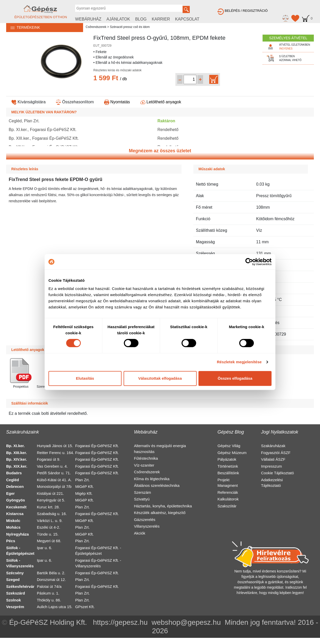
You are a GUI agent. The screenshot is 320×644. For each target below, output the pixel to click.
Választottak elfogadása (160, 378)
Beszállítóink (228, 473)
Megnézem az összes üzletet (160, 151)
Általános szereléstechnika (157, 485)
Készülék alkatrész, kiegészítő (160, 513)
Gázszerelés (144, 520)
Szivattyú (142, 499)
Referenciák (228, 492)
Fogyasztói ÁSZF (276, 453)
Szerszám (142, 492)
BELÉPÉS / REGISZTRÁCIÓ (243, 11)
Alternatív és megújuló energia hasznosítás (160, 449)
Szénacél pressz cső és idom (130, 27)
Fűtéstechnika (146, 458)
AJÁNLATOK (118, 19)
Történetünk (228, 466)
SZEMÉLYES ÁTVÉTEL (288, 38)
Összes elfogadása (235, 378)
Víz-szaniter (144, 465)
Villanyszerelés (147, 526)
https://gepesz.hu (120, 622)
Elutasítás (85, 378)
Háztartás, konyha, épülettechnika (163, 506)
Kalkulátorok (228, 499)
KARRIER (161, 19)
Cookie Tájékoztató (277, 473)
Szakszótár (227, 506)
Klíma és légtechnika (152, 479)
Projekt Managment (228, 483)
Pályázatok (227, 459)
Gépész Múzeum (232, 453)
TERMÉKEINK (23, 27)
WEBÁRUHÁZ (88, 19)
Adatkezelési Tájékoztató (272, 483)
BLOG (141, 19)
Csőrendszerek (96, 27)
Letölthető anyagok (161, 102)
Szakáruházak (273, 446)
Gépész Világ (229, 446)
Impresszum (272, 466)
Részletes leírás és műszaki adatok (117, 70)
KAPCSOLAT (187, 19)
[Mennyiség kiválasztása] (190, 79)
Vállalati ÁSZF (273, 459)
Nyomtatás (117, 102)
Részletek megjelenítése (239, 362)
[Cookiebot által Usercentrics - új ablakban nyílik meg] (249, 262)
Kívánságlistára (28, 102)
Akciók (139, 533)
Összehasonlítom (75, 102)
